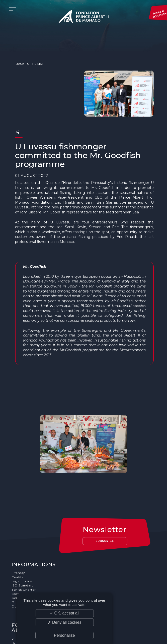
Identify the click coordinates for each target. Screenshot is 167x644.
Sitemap (19, 533)
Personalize (64, 635)
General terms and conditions (36, 558)
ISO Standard (23, 546)
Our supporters (25, 563)
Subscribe (105, 501)
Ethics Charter (24, 550)
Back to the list (29, 54)
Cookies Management (30, 554)
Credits (18, 537)
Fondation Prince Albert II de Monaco (83, 18)
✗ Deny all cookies (65, 622)
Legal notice (22, 542)
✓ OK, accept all (65, 613)
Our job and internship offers (36, 567)
